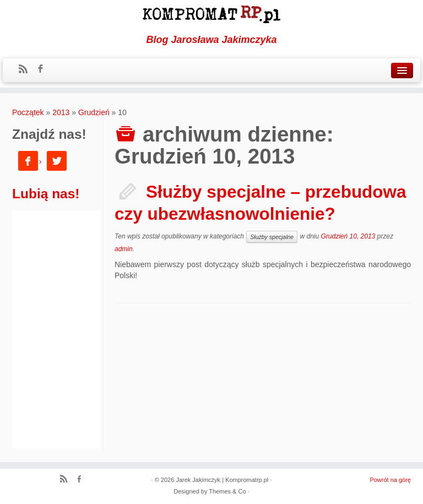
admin (124, 249)
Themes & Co (227, 491)
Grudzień (94, 112)
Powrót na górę (390, 480)
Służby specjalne (272, 237)
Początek (28, 112)
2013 (61, 112)
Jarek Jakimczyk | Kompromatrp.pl (222, 480)
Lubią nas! (46, 194)
